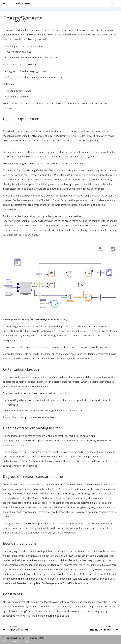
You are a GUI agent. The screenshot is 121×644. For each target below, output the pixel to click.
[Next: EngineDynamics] (103, 628)
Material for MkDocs (20, 641)
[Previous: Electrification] (16, 628)
